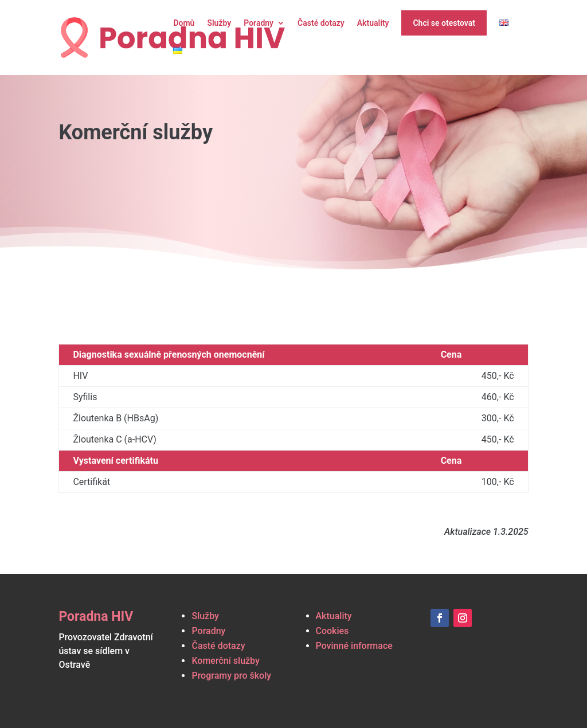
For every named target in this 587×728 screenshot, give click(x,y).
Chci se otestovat (444, 23)
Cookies (332, 631)
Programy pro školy (231, 676)
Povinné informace (354, 646)
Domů (184, 23)
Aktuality (373, 23)
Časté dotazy (321, 23)
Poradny (259, 23)
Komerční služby (225, 661)
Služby (219, 23)
